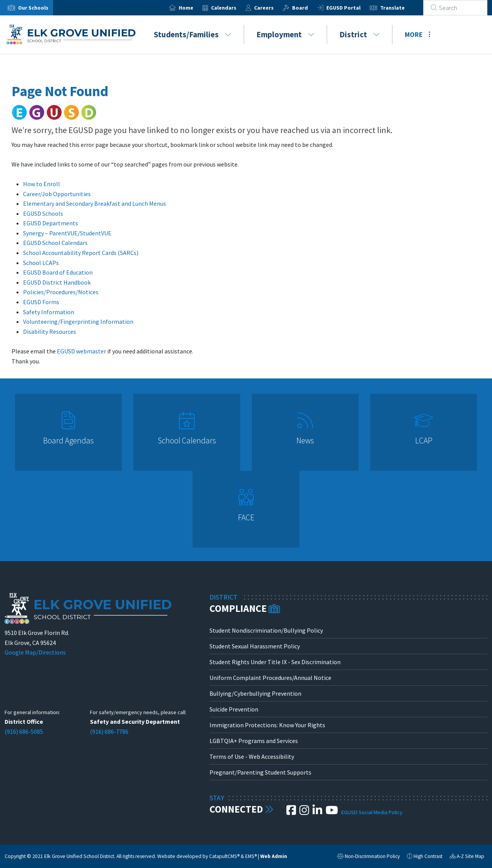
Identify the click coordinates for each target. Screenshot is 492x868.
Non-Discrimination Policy (368, 857)
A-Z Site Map (467, 857)
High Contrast (428, 856)
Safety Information (49, 312)
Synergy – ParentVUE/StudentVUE (67, 233)
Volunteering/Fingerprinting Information (78, 322)
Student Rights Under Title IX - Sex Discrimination (275, 662)
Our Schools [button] (33, 8)
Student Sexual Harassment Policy (255, 646)
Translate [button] (402, 8)
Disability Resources (50, 332)
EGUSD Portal (353, 8)
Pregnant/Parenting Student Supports (260, 772)
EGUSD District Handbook (57, 282)
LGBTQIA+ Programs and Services (254, 741)
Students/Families (193, 34)
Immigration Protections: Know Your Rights (267, 725)
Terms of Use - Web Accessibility (252, 756)
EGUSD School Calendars (55, 243)
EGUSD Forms (41, 302)
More (418, 34)
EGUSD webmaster (81, 351)
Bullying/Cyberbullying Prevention (255, 693)
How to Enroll (42, 184)
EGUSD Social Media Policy (372, 812)
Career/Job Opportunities (57, 194)
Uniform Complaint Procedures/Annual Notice (270, 678)
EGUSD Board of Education (58, 272)
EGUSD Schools (43, 213)
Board (309, 8)
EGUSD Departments (51, 223)
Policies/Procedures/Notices (61, 292)
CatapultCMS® (224, 856)
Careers (273, 8)
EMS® (251, 856)
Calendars (233, 8)
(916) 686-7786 (109, 731)
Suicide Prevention (234, 709)
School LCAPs (41, 263)
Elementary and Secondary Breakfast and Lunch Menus (95, 203)
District (360, 34)
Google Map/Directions (35, 652)
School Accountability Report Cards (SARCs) (81, 253)
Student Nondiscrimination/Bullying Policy (266, 630)
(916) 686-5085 (24, 731)
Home (195, 8)
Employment (285, 34)
